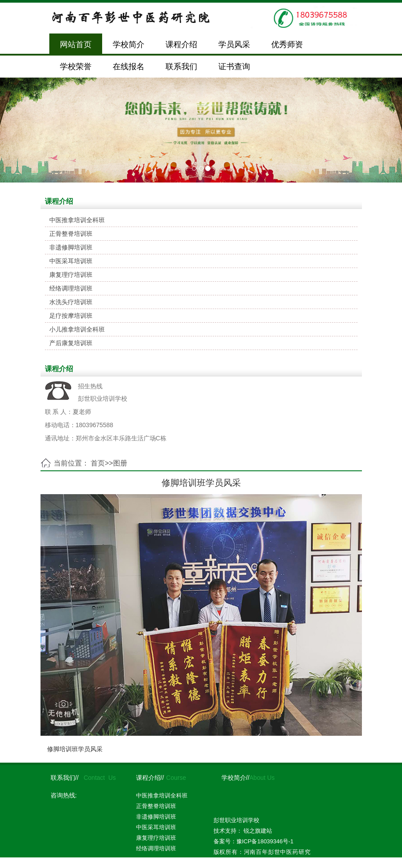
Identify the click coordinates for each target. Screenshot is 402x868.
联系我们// (65, 778)
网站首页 (76, 45)
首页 (98, 463)
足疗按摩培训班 (71, 316)
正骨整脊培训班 (71, 234)
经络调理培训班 (71, 288)
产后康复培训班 (71, 343)
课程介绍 (181, 45)
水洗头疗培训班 (71, 302)
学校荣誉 (76, 67)
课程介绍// (150, 778)
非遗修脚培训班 (71, 247)
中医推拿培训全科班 (77, 220)
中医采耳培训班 (71, 261)
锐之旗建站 (258, 831)
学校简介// (236, 778)
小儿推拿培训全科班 (77, 329)
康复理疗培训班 (71, 275)
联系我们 (181, 67)
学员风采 (234, 45)
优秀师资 (287, 45)
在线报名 (129, 67)
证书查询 (234, 67)
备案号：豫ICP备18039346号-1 (254, 841)
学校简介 (129, 45)
